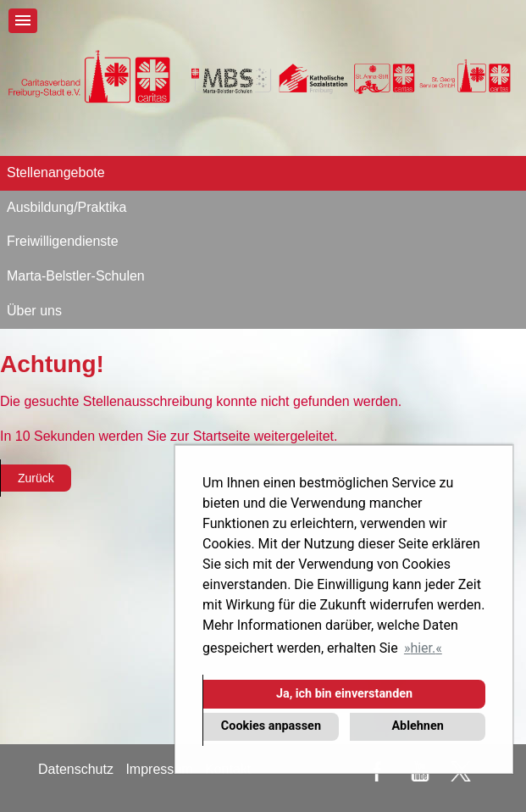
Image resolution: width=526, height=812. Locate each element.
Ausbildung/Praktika (66, 207)
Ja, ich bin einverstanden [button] (344, 694)
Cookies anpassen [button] (271, 726)
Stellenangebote (56, 172)
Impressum (159, 769)
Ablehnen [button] (417, 726)
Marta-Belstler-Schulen (76, 276)
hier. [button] (423, 648)
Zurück (36, 478)
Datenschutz (76, 769)
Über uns (34, 311)
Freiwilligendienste (63, 241)
